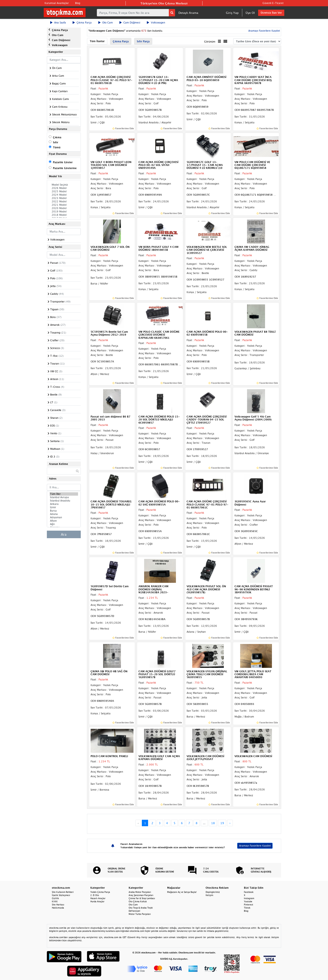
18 (213, 823)
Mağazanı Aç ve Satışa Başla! (182, 892)
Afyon (64, 521)
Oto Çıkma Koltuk (138, 901)
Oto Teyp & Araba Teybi (141, 908)
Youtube (248, 901)
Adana (64, 514)
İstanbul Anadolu (64, 501)
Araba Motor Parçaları (140, 892)
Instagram (249, 898)
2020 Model (64, 208)
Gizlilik (55, 898)
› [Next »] (230, 823)
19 (222, 823)
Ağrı (64, 524)
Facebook (249, 892)
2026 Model (64, 188)
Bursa (64, 511)
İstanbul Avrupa (64, 497)
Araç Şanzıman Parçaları (141, 895)
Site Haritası (58, 905)
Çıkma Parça (82, 23)
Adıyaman (64, 517)
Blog (78, 3)
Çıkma (57, 137)
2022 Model (64, 202)
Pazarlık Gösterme (65, 168)
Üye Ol (250, 13)
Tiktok (247, 908)
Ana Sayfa (58, 23)
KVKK (55, 901)
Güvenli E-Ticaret (273, 3)
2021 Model (64, 205)
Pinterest (249, 905)
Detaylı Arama (188, 13)
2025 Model (64, 191)
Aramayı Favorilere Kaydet (264, 31)
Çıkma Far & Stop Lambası (142, 898)
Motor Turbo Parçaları (140, 914)
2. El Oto (95, 895)
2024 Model (64, 195)
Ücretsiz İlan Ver (271, 13)
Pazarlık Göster (63, 162)
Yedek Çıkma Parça (100, 892)
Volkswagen (156, 23)
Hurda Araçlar (97, 901)
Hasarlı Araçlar (98, 898)
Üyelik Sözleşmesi (61, 895)
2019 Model (64, 212)
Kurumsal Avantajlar (57, 3)
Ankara (64, 504)
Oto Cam (106, 23)
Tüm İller (64, 494)
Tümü (57, 147)
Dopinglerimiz (213, 892)
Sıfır (56, 142)
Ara (64, 534)
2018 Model (64, 215)
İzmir (64, 507)
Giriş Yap (232, 13)
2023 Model (64, 198)
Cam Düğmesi (130, 23)
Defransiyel (134, 911)
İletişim (209, 895)
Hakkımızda (58, 908)
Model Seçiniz (64, 185)
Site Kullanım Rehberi (63, 892)
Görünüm (210, 42)
